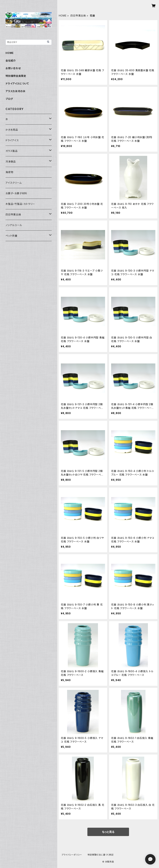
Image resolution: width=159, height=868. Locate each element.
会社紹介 (11, 61)
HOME (63, 16)
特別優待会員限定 (16, 76)
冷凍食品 (11, 161)
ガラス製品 (12, 151)
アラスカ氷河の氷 (15, 91)
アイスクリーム (14, 183)
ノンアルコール (14, 225)
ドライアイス (12, 140)
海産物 (9, 172)
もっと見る (108, 832)
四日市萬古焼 (78, 16)
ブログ (9, 99)
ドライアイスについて (17, 83)
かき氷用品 (12, 130)
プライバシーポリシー (72, 855)
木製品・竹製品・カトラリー (20, 204)
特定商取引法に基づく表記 (101, 855)
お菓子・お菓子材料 (16, 193)
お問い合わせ (13, 68)
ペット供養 (11, 236)
